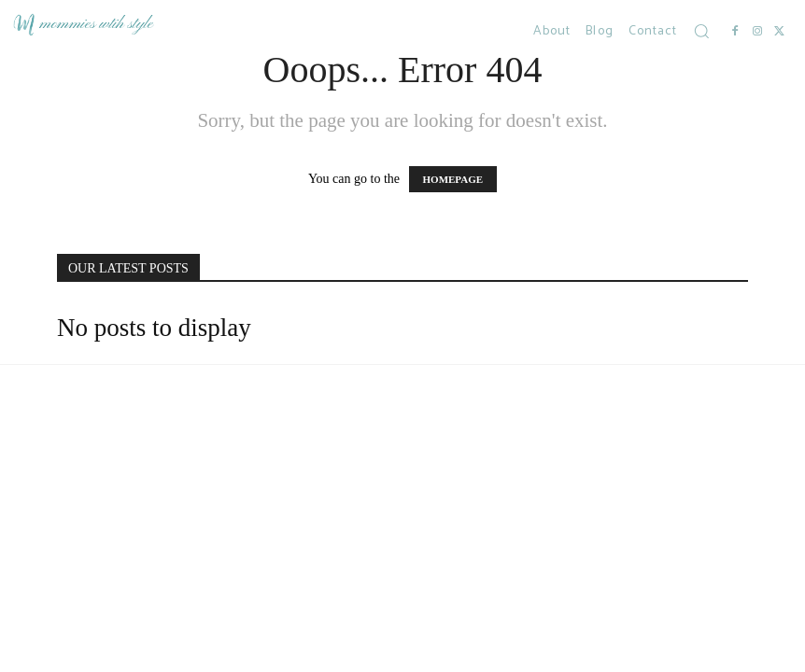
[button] (701, 31)
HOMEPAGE (453, 179)
